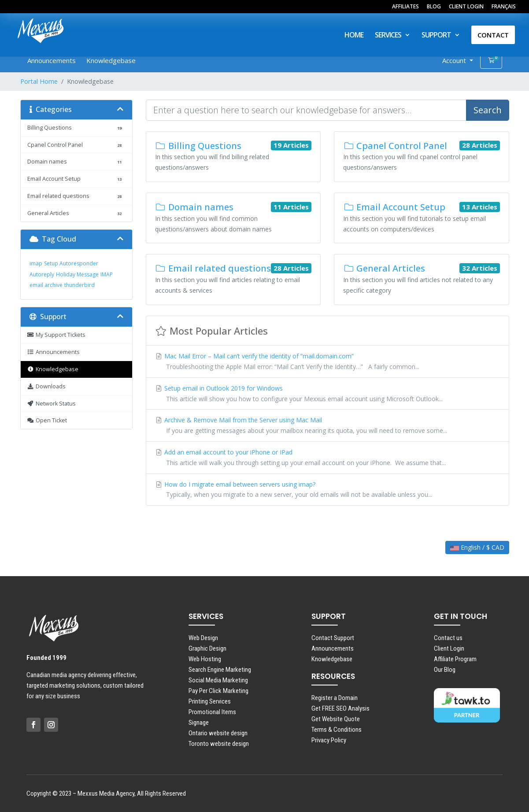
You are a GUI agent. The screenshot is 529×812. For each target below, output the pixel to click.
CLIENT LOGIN (466, 7)
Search (488, 110)
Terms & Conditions (337, 730)
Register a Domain (335, 698)
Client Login (449, 648)
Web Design (203, 638)
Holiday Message (77, 274)
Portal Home (39, 81)
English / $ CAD (477, 547)
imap (36, 263)
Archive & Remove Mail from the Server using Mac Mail (327, 426)
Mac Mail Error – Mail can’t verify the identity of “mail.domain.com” (327, 362)
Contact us (448, 638)
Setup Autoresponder (71, 263)
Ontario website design (218, 733)
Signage (199, 723)
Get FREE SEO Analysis (340, 708)
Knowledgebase (111, 60)
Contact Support (333, 638)
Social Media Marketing (218, 680)
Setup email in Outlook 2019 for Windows (327, 394)
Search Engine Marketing (220, 670)
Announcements (52, 60)
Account (455, 60)
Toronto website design (219, 744)
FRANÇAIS (504, 7)
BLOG (434, 7)
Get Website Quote (336, 719)
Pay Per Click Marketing (218, 691)
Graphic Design (207, 648)
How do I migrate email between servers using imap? (327, 490)
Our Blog (445, 670)
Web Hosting (205, 659)
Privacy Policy (329, 740)
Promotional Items (212, 712)
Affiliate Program (455, 659)
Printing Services (210, 701)
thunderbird (80, 285)
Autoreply (42, 274)
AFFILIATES (405, 7)
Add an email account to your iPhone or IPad (327, 458)
